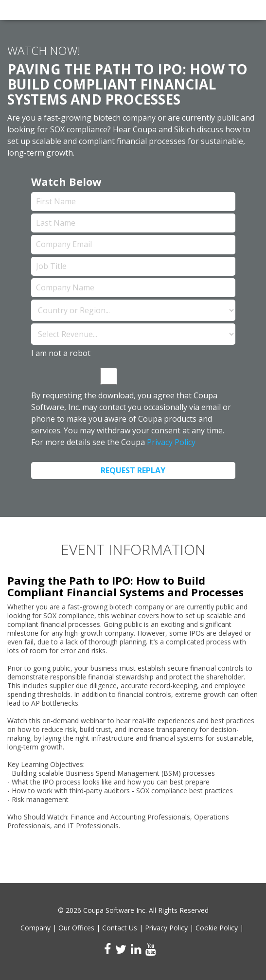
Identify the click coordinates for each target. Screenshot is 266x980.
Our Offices (76, 928)
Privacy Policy (171, 442)
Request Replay (133, 470)
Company (35, 928)
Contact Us (120, 928)
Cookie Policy (217, 928)
